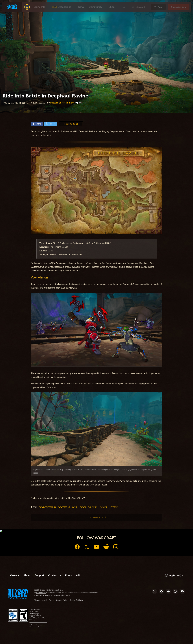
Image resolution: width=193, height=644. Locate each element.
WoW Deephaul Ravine (68, 507)
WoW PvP (104, 507)
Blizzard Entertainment (62, 103)
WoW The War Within (89, 507)
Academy (114, 507)
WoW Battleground (47, 507)
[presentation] (12, 7)
